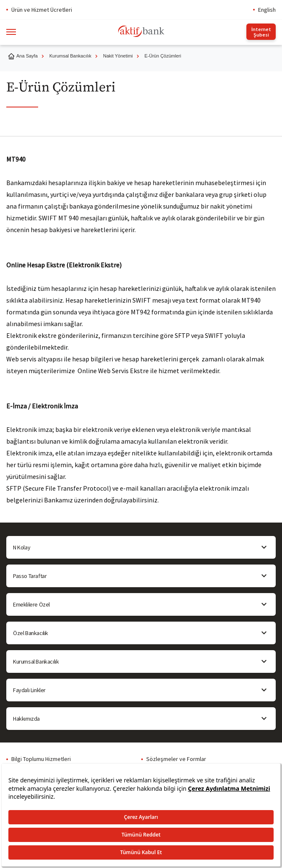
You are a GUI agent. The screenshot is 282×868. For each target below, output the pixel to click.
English (267, 10)
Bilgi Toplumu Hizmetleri (41, 759)
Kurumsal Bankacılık (70, 56)
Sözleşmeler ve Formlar (176, 759)
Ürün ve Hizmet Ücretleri (42, 10)
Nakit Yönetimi (118, 56)
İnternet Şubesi (261, 32)
